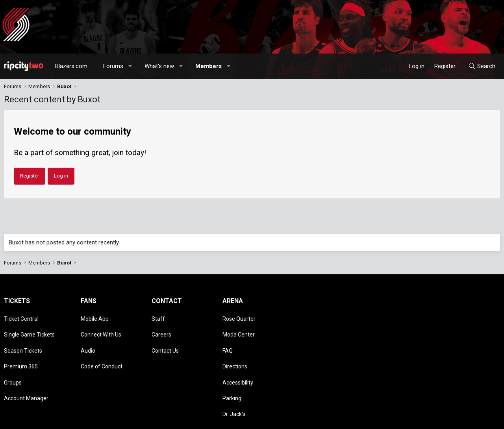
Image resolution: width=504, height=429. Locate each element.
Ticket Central (21, 316)
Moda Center (239, 327)
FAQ (228, 339)
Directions (235, 350)
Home (479, 419)
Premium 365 (21, 350)
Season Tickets (23, 339)
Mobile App (95, 316)
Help (462, 419)
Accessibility (238, 362)
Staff (158, 316)
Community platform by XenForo (69, 419)
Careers (161, 327)
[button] (131, 66)
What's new (159, 66)
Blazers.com (71, 66)
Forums (113, 66)
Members (208, 66)
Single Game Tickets (29, 327)
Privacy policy (437, 419)
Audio (88, 339)
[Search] (482, 66)
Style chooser (320, 419)
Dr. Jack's (234, 384)
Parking (232, 373)
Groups (13, 362)
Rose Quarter (239, 316)
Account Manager (26, 373)
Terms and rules (399, 419)
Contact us (364, 419)
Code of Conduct (102, 350)
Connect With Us (101, 327)
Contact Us (165, 339)
